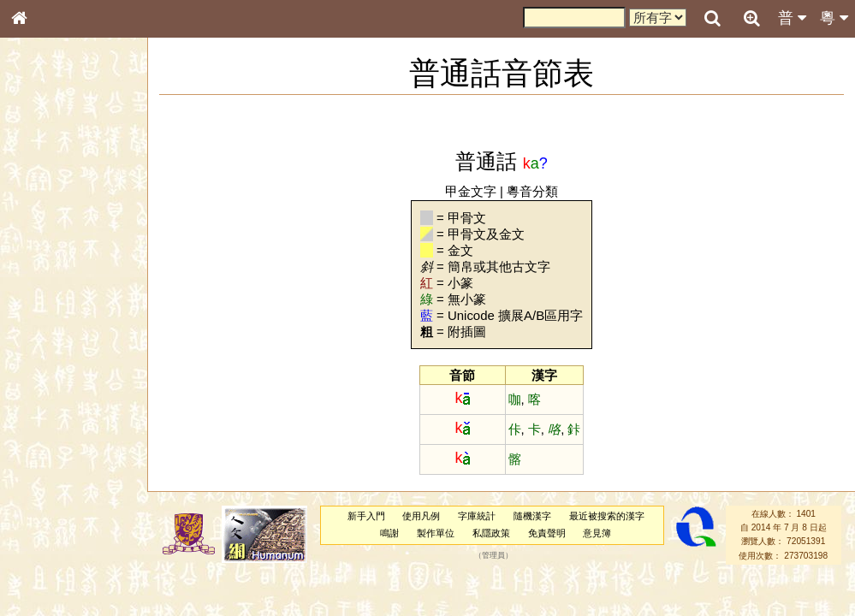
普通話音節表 (52, 475)
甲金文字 (471, 191)
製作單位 (436, 533)
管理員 (493, 555)
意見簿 (597, 533)
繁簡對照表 (47, 586)
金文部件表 (47, 279)
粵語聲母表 (47, 357)
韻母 (58, 459)
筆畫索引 (42, 246)
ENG (75, 189)
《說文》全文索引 (62, 537)
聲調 (81, 459)
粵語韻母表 (47, 374)
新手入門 (366, 516)
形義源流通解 (52, 295)
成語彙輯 (42, 570)
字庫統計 (477, 516)
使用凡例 (421, 516)
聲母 (34, 459)
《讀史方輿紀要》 (62, 554)
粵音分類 (532, 191)
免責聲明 (547, 533)
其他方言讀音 (52, 491)
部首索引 (42, 229)
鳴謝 (389, 533)
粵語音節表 (47, 341)
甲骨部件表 (47, 262)
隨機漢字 (532, 516)
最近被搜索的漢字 (607, 516)
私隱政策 (491, 533)
